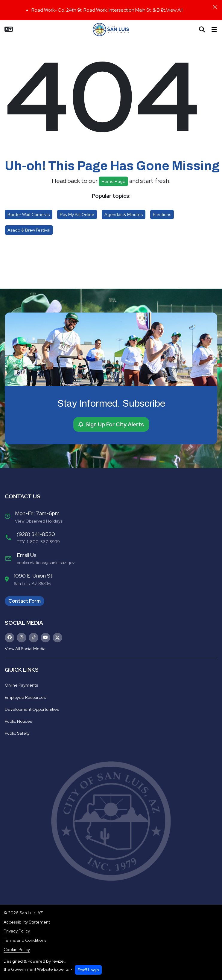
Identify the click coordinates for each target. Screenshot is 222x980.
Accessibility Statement (27, 922)
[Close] (215, 7)
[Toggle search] (202, 30)
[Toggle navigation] (214, 30)
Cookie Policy (17, 950)
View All (174, 10)
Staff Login (88, 970)
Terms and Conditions (25, 940)
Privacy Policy (17, 931)
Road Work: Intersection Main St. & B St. (125, 10)
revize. (58, 961)
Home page (113, 181)
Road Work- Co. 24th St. (57, 10)
